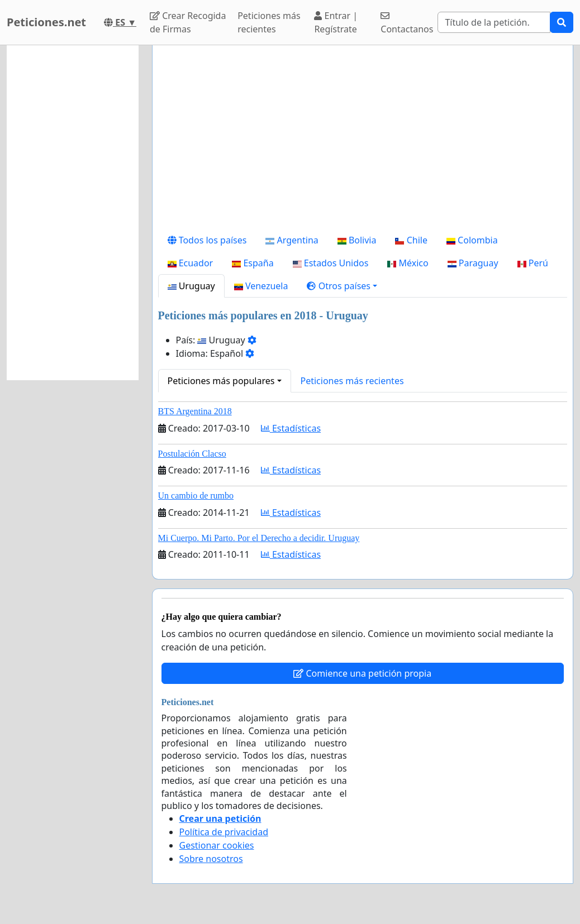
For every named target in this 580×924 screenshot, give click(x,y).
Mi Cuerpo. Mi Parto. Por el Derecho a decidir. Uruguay (259, 538)
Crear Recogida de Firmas (188, 22)
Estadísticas (291, 428)
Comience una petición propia (362, 673)
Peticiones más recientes (269, 22)
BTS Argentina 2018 (195, 411)
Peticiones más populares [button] (221, 381)
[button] (342, 286)
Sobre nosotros (211, 859)
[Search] (494, 22)
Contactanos (407, 23)
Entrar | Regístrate (336, 22)
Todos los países (207, 240)
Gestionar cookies (217, 845)
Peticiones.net (46, 22)
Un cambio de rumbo (196, 495)
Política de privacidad (224, 832)
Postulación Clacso (192, 454)
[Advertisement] (363, 141)
